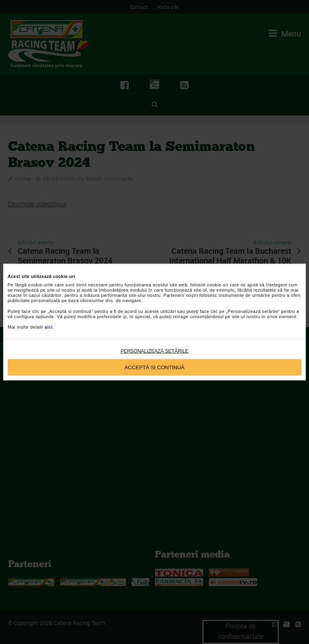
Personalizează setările (155, 351)
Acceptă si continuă (155, 367)
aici (49, 327)
